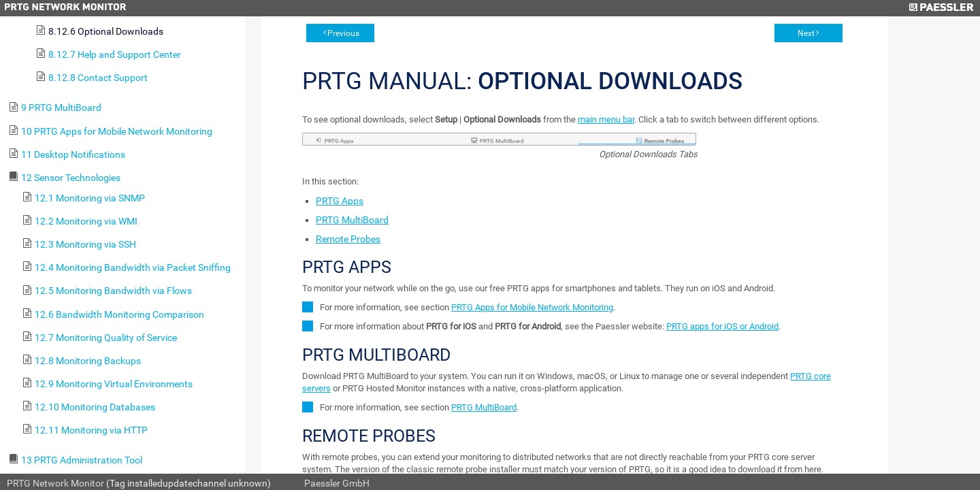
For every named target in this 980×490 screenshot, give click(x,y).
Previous (343, 33)
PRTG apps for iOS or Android (722, 326)
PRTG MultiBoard (352, 220)
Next (806, 33)
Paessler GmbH (337, 483)
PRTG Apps (340, 201)
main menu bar (606, 119)
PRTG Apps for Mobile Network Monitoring (532, 307)
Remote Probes (348, 239)
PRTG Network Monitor (55, 483)
